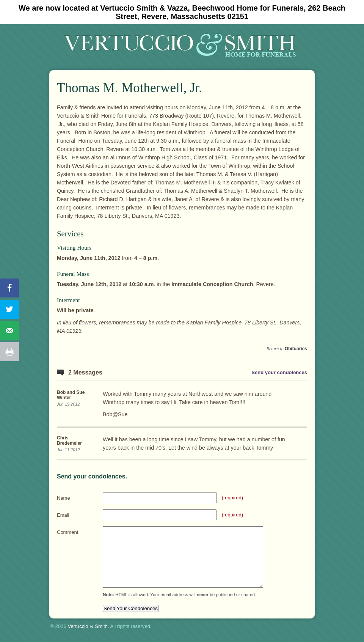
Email (63, 515)
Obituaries (296, 349)
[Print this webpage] (9, 352)
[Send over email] (9, 330)
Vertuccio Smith (88, 626)
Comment (67, 532)
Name (64, 498)
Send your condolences (279, 372)
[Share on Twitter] (9, 309)
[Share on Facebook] (9, 288)
